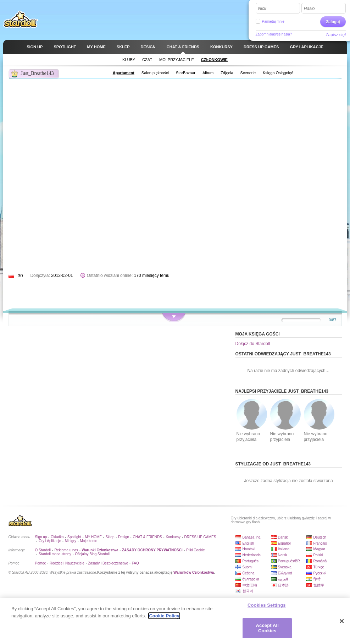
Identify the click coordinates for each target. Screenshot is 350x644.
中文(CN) (250, 585)
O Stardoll (43, 550)
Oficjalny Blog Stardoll (92, 554)
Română (320, 561)
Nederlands (252, 555)
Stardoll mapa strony (55, 554)
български (251, 579)
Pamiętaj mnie (273, 21)
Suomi (248, 567)
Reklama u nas (66, 550)
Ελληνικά (285, 573)
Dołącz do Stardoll (253, 344)
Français (320, 543)
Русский (320, 573)
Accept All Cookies (267, 628)
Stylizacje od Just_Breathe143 (273, 464)
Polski (318, 555)
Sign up (41, 537)
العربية (283, 579)
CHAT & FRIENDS (148, 537)
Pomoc (41, 563)
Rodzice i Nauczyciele (67, 563)
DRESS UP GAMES (200, 537)
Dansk (283, 537)
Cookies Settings (267, 605)
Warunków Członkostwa (194, 572)
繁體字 (319, 585)
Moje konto (88, 541)
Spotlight (74, 537)
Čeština (249, 573)
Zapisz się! (336, 35)
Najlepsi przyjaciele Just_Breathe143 (282, 391)
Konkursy (173, 537)
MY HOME (93, 537)
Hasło (309, 9)
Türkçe (319, 567)
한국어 (248, 591)
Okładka (57, 537)
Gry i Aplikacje (50, 541)
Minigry (71, 541)
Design (124, 537)
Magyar (319, 549)
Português (251, 561)
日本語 (283, 585)
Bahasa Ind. (252, 537)
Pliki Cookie (195, 550)
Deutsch (320, 537)
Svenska (285, 567)
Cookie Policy (164, 616)
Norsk (283, 555)
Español (284, 543)
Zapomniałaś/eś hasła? (274, 34)
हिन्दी (317, 579)
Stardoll (21, 19)
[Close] (342, 621)
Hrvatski (249, 549)
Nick (262, 9)
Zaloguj (333, 22)
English (248, 543)
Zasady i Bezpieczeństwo (108, 563)
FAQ (135, 563)
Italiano (284, 549)
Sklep (110, 537)
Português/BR (289, 561)
